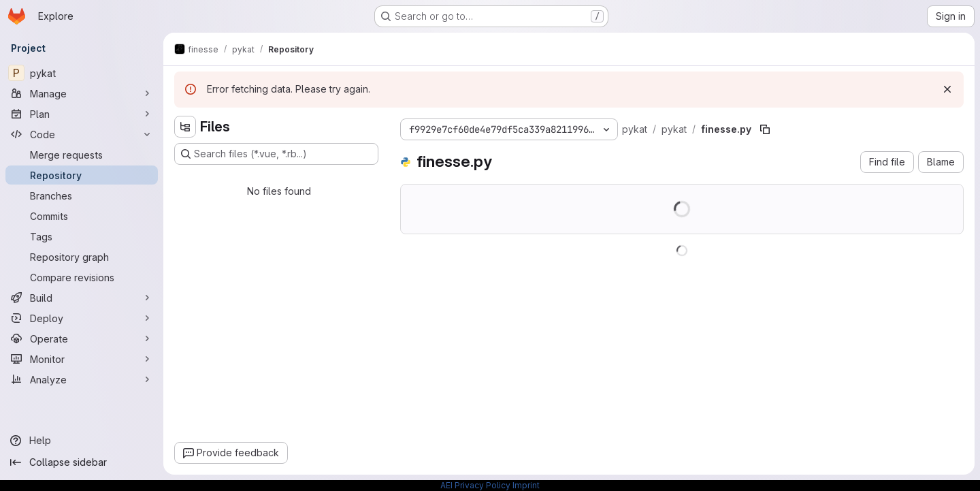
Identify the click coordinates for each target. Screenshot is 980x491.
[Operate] (82, 338)
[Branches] (82, 195)
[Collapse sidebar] (82, 462)
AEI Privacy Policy (475, 485)
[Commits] (82, 216)
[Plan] (82, 114)
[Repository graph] (82, 257)
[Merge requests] (82, 155)
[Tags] (82, 236)
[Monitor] (82, 359)
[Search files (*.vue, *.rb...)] (276, 154)
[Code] (82, 134)
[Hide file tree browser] (185, 127)
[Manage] (82, 93)
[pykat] (82, 73)
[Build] (82, 298)
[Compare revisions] (82, 277)
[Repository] (82, 175)
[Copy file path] (765, 129)
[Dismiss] (947, 89)
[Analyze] (82, 379)
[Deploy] (82, 318)
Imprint (526, 485)
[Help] (82, 441)
